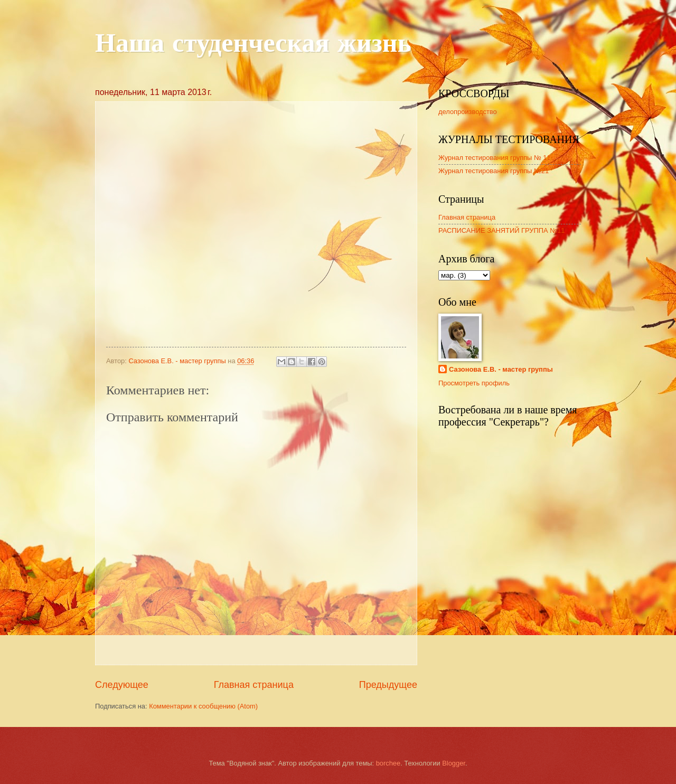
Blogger (454, 763)
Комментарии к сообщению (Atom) (203, 706)
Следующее (122, 685)
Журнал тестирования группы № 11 (495, 158)
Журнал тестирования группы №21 (494, 171)
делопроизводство (468, 112)
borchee (388, 763)
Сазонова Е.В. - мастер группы (501, 369)
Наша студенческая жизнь (253, 45)
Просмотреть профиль (474, 383)
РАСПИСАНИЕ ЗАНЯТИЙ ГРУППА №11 (501, 230)
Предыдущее (388, 685)
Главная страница (254, 685)
